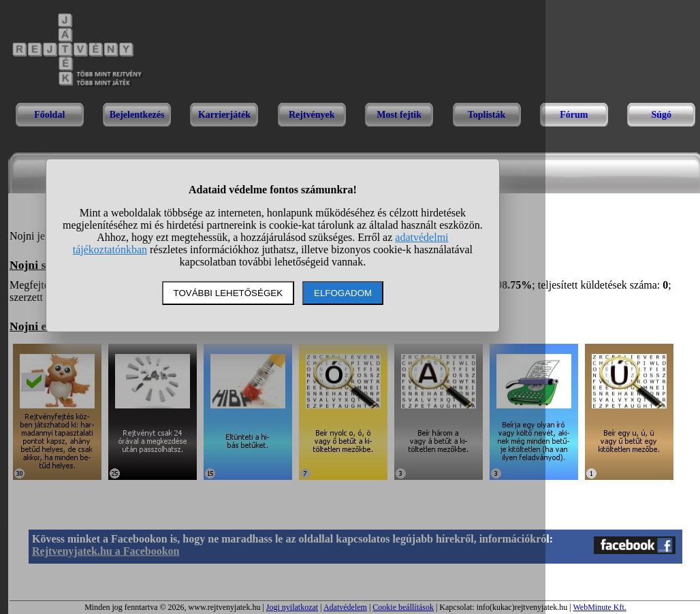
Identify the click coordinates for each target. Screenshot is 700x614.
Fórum (574, 115)
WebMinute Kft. (599, 607)
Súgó (661, 115)
